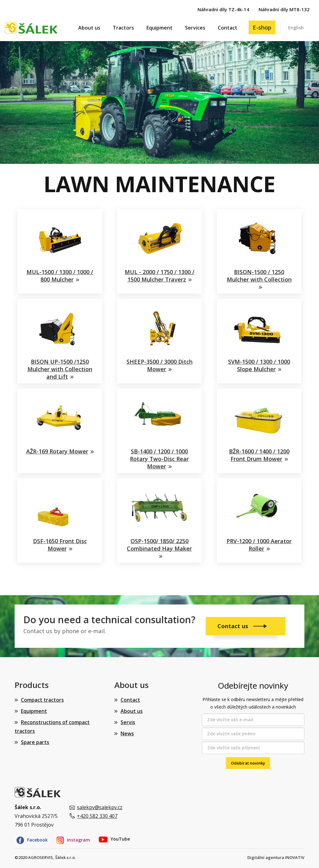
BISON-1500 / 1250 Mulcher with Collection (259, 276)
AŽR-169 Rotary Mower (57, 451)
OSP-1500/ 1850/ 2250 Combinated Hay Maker (159, 545)
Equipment (159, 28)
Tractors (123, 28)
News (127, 733)
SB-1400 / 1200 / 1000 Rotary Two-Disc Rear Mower (159, 459)
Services (195, 28)
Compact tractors (42, 700)
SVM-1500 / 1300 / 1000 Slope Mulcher (259, 365)
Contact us (233, 626)
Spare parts (35, 742)
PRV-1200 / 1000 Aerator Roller (259, 545)
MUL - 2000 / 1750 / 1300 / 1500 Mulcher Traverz (159, 276)
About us (89, 28)
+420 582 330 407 (97, 816)
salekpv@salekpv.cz (100, 807)
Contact (228, 28)
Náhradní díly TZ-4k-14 (223, 9)
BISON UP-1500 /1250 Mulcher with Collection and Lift (60, 369)
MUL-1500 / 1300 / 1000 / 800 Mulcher (60, 276)
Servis (128, 722)
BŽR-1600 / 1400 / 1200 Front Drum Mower (259, 455)
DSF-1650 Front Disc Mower (60, 545)
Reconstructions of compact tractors (52, 727)
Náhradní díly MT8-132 (284, 9)
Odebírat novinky (248, 763)
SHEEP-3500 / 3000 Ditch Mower (159, 365)
